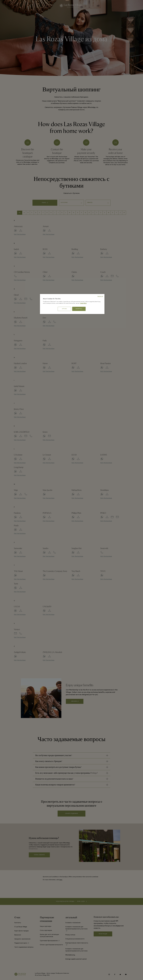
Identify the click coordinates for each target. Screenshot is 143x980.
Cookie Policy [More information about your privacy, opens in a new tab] (83, 303)
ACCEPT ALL (79, 309)
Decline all (100, 296)
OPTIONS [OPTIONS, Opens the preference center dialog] (64, 309)
